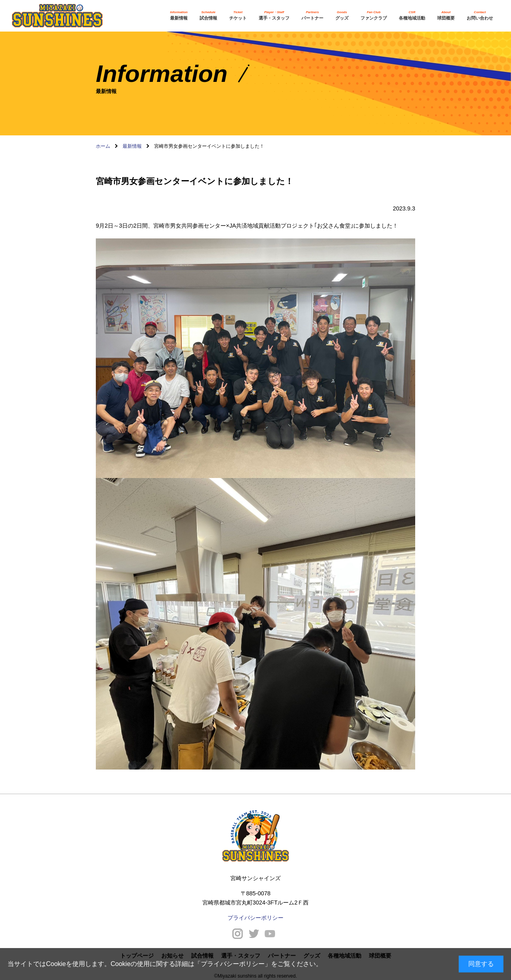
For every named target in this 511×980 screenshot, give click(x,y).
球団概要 (446, 15)
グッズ (342, 15)
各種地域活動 (412, 15)
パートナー (312, 15)
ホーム (103, 146)
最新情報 (179, 15)
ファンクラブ (374, 15)
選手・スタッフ (274, 15)
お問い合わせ (480, 15)
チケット (238, 15)
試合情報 (208, 15)
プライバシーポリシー (233, 964)
